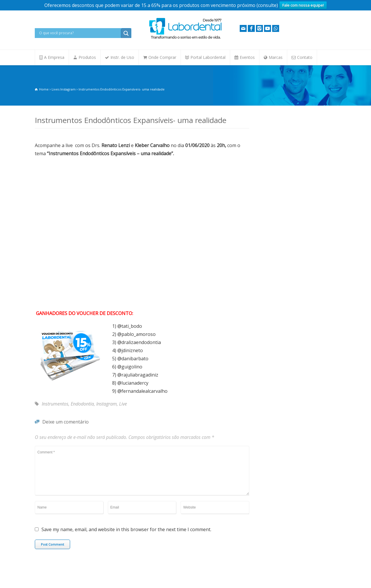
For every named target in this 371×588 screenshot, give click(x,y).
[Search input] (79, 33)
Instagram (107, 404)
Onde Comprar (162, 57)
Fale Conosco (46, 570)
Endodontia (82, 404)
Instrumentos (55, 404)
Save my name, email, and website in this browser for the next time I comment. (126, 530)
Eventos (247, 57)
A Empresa (54, 57)
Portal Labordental (208, 57)
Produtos (87, 57)
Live (123, 404)
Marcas (276, 57)
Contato (305, 57)
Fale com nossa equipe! (303, 5)
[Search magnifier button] (126, 33)
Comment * (142, 471)
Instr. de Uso (122, 57)
